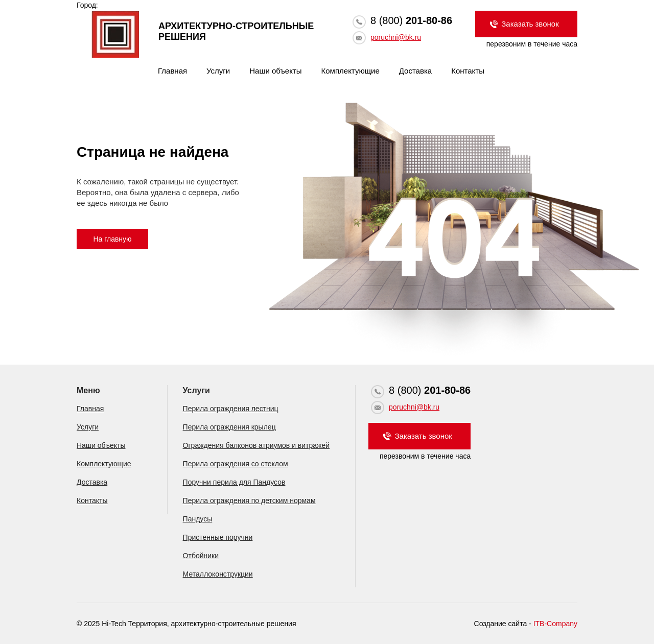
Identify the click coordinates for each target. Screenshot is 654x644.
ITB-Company (555, 624)
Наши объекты (275, 71)
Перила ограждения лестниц (231, 409)
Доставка (415, 71)
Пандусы (198, 519)
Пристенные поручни (218, 537)
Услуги (218, 71)
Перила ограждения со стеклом (236, 464)
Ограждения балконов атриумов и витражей (256, 445)
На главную (112, 239)
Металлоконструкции (218, 574)
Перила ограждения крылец (229, 427)
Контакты (468, 71)
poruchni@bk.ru (396, 37)
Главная (172, 71)
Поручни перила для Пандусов (234, 482)
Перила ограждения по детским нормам (249, 500)
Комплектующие (351, 71)
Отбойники (201, 556)
